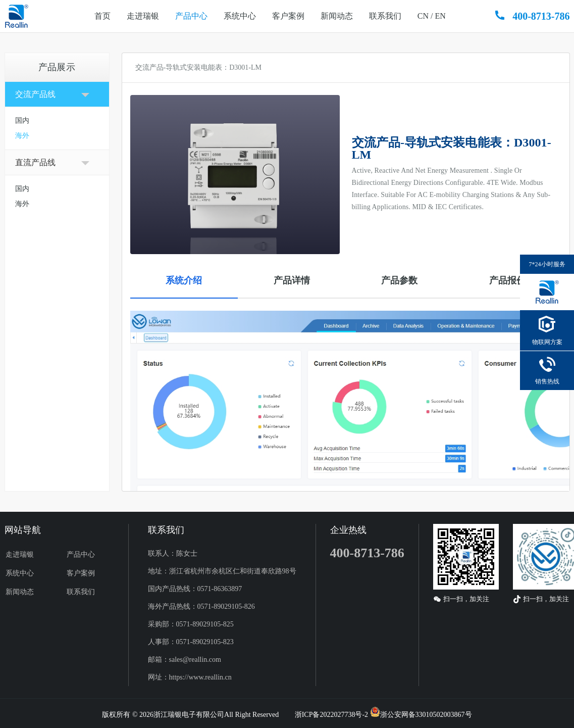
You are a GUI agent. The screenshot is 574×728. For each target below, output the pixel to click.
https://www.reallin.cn (200, 677)
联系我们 (385, 16)
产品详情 (292, 280)
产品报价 (507, 280)
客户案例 (288, 16)
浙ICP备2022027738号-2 (331, 715)
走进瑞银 (143, 16)
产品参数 (399, 280)
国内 (22, 120)
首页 (102, 16)
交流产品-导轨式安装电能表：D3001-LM (198, 67)
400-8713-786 (541, 16)
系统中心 (240, 16)
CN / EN (432, 16)
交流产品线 (35, 94)
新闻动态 (337, 16)
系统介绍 (184, 280)
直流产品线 (35, 162)
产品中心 (191, 16)
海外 (22, 136)
